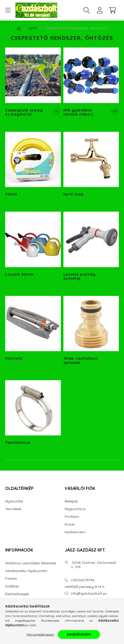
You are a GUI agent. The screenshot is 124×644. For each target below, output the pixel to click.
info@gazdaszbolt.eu (89, 594)
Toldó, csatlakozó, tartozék (81, 360)
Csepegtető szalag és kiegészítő (24, 112)
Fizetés (11, 579)
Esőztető (14, 358)
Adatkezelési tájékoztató (26, 571)
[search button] (87, 10)
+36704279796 (83, 580)
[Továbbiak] (56, 111)
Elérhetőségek (17, 594)
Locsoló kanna (19, 274)
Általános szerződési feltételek (31, 563)
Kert (33, 28)
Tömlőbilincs (18, 443)
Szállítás (12, 586)
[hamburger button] (8, 10)
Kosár (70, 524)
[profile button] (100, 10)
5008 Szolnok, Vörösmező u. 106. (93, 565)
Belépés (71, 501)
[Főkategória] (19, 28)
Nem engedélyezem (40, 634)
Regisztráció (75, 509)
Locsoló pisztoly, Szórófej (80, 276)
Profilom (72, 517)
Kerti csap (73, 194)
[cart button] (112, 10)
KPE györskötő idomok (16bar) (78, 112)
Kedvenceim (75, 532)
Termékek (13, 509)
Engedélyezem (79, 634)
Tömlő (11, 194)
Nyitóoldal (14, 501)
